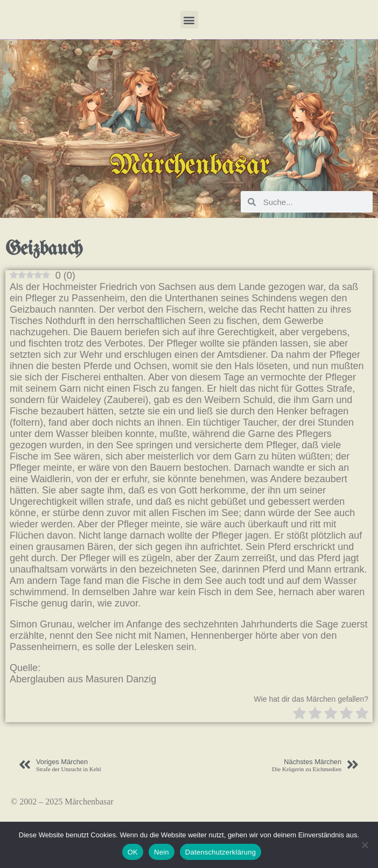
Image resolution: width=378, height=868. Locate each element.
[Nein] (365, 845)
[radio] (299, 714)
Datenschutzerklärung (220, 852)
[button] (189, 20)
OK (133, 852)
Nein (162, 852)
